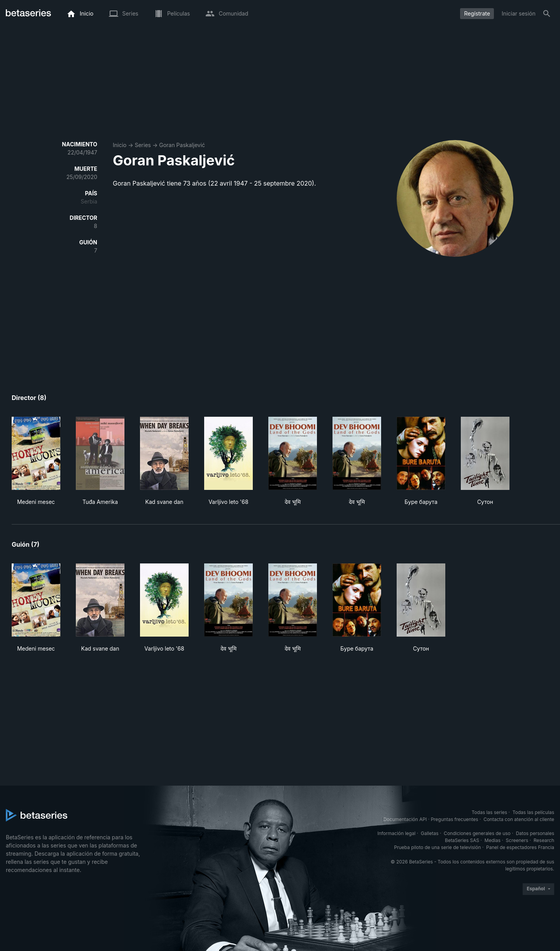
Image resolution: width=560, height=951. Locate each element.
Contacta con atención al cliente (519, 819)
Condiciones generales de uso (477, 833)
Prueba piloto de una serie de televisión (437, 847)
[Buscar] (547, 14)
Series (143, 145)
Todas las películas (533, 812)
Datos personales (535, 833)
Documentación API (405, 819)
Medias (493, 840)
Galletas (430, 833)
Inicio (120, 145)
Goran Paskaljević (182, 145)
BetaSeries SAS (462, 840)
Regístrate (477, 13)
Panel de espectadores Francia (520, 847)
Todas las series (489, 812)
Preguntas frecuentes (455, 819)
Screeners (517, 840)
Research (544, 840)
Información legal (396, 833)
